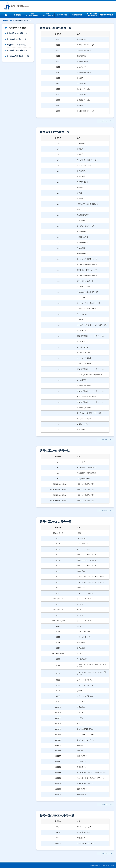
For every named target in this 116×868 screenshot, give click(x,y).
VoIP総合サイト (8, 20)
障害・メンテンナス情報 (32, 15)
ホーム (6, 15)
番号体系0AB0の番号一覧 (17, 33)
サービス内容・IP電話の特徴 (92, 15)
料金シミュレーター (47, 15)
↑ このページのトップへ (106, 121)
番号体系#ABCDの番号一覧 (18, 56)
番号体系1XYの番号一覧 (16, 39)
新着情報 (17, 15)
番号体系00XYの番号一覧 (17, 50)
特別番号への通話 (107, 15)
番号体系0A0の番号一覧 (16, 45)
